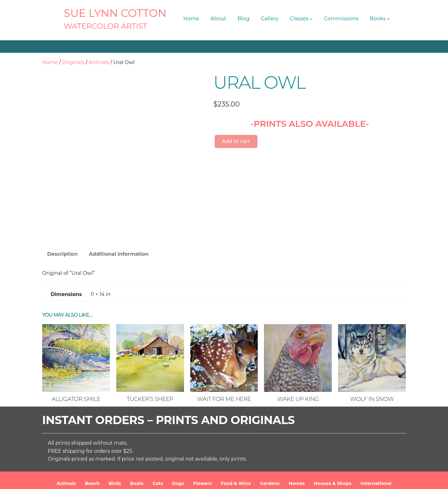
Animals (99, 62)
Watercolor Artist (105, 26)
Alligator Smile (76, 357)
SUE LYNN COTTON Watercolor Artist (164, 479)
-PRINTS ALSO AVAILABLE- (310, 124)
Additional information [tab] (119, 212)
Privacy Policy (333, 479)
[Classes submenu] (311, 19)
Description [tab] (62, 212)
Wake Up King (298, 357)
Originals (73, 62)
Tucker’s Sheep (150, 357)
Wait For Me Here (224, 357)
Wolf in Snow (372, 357)
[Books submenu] (388, 19)
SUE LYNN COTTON (115, 13)
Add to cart (236, 141)
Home (50, 62)
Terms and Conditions (287, 479)
